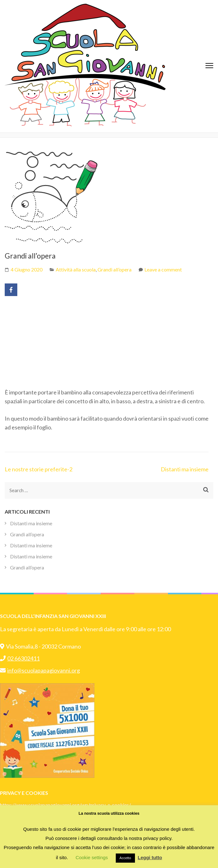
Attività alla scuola (76, 269)
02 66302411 (20, 658)
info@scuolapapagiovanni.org (40, 670)
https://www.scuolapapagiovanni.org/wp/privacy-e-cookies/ (65, 805)
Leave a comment (163, 269)
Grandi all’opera (115, 269)
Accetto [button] (125, 858)
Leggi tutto (150, 857)
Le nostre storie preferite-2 (39, 469)
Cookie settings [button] (92, 857)
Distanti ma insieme (185, 469)
